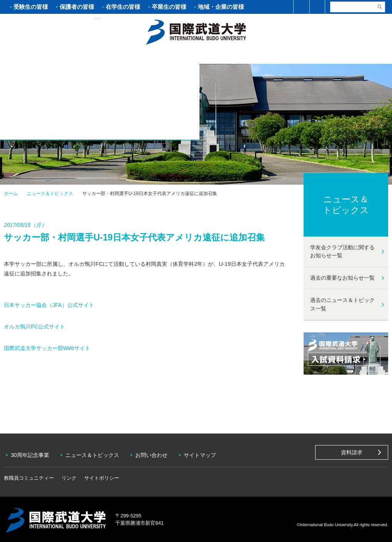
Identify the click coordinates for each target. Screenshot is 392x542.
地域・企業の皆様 (221, 7)
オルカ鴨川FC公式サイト (34, 327)
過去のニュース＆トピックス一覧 (342, 304)
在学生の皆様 (123, 7)
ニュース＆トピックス (50, 193)
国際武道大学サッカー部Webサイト (47, 348)
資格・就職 (229, 56)
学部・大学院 (163, 56)
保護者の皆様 (77, 7)
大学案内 (33, 56)
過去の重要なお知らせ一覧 (342, 278)
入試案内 (98, 56)
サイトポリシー (102, 476)
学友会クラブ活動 (359, 56)
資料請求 (352, 452)
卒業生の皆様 (169, 7)
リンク (69, 476)
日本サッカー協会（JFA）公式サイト (49, 305)
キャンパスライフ (294, 56)
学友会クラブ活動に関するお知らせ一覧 (342, 252)
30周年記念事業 (31, 454)
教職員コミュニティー (29, 476)
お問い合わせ (154, 454)
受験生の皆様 (31, 7)
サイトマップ (203, 454)
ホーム (196, 31)
